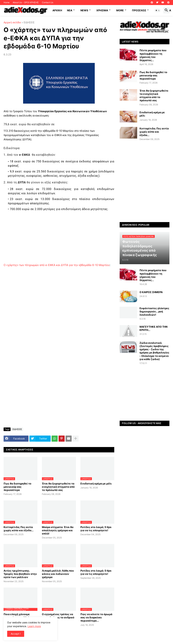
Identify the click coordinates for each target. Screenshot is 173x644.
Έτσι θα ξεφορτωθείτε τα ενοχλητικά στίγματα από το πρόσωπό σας (58, 487)
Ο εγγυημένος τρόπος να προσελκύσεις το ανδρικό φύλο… (58, 617)
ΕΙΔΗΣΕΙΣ (29, 22)
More (120, 10)
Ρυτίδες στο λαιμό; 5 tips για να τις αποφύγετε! (96, 529)
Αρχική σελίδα (12, 22)
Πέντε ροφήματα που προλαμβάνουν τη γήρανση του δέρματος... (153, 55)
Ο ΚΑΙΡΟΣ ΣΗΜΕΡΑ (151, 292)
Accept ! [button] (16, 634)
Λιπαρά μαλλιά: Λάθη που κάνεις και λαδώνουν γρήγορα (58, 574)
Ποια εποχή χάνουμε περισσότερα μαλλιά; (17, 616)
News (84, 10)
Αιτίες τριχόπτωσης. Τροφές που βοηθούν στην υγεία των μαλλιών (20, 574)
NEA (70, 10)
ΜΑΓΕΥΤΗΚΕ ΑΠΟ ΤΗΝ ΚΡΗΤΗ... (153, 328)
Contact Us (48, 2)
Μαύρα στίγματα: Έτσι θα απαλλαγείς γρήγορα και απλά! (58, 530)
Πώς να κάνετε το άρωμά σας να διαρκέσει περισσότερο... (96, 617)
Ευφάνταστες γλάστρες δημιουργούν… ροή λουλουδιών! (154, 311)
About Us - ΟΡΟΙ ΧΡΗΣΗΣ (26, 2)
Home (7, 2)
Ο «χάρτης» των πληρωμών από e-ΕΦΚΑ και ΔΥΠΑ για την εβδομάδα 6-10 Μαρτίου (57, 265)
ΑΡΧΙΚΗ (57, 10)
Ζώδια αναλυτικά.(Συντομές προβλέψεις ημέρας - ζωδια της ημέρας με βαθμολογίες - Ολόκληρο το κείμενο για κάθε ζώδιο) (154, 351)
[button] (158, 10)
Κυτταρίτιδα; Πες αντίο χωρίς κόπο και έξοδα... (19, 529)
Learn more (34, 626)
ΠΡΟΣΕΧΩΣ (139, 10)
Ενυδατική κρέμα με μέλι (96, 483)
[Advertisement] (59, 238)
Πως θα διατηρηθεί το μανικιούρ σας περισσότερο (17, 487)
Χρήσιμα (102, 10)
